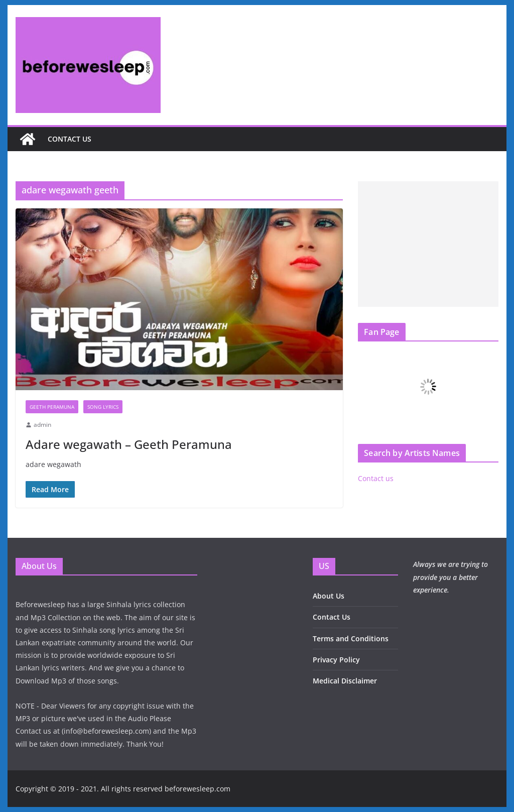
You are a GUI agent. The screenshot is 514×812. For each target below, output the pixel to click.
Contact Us (332, 617)
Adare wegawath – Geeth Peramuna (129, 444)
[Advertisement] (428, 244)
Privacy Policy (336, 660)
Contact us (70, 139)
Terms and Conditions (351, 639)
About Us (329, 596)
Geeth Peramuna (52, 407)
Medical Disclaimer (345, 681)
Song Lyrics (103, 407)
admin (42, 425)
